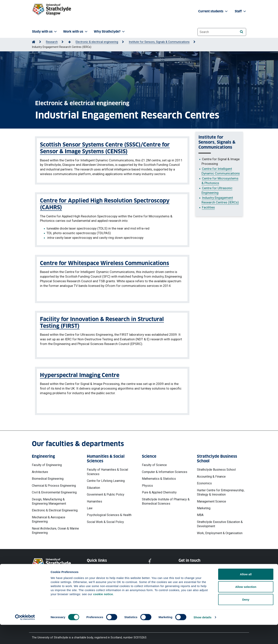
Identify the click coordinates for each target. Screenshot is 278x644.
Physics (147, 484)
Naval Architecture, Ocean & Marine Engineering (55, 529)
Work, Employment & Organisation (220, 531)
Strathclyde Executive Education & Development (220, 522)
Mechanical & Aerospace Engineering (49, 518)
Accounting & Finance (211, 475)
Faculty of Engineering (47, 463)
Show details (203, 636)
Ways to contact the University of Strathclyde (200, 569)
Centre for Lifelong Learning (106, 479)
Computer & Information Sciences (165, 470)
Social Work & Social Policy (105, 520)
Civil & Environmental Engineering (54, 491)
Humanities (95, 500)
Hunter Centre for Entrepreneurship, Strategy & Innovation (221, 490)
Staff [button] (241, 11)
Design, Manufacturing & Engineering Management (49, 500)
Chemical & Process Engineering (54, 484)
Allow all (246, 593)
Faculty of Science (154, 463)
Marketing (204, 506)
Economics (204, 482)
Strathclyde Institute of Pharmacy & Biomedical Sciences (166, 500)
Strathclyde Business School (216, 468)
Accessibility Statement (102, 581)
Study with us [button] (45, 32)
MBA (200, 513)
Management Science (211, 500)
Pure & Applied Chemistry (159, 491)
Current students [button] (213, 11)
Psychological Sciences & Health (109, 513)
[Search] (241, 32)
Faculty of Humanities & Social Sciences (107, 470)
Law (90, 506)
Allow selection (246, 606)
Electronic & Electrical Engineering (55, 509)
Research (52, 42)
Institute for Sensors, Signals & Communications (159, 42)
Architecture (40, 470)
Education (93, 486)
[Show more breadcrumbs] (72, 42)
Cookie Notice (96, 574)
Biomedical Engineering (48, 477)
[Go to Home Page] (34, 42)
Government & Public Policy (106, 493)
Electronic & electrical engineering (97, 42)
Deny (246, 619)
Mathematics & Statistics (159, 477)
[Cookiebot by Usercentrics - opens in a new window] (25, 636)
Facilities (208, 207)
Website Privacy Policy (101, 567)
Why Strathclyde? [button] (110, 32)
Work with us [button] (76, 32)
